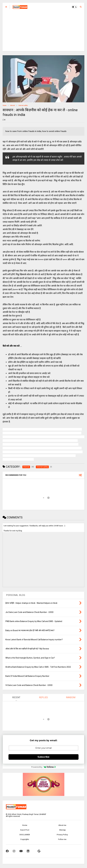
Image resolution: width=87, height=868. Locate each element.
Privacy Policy (62, 835)
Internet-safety (23, 105)
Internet (12, 105)
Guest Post (25, 830)
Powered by (44, 767)
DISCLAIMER (25, 835)
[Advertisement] (43, 32)
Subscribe (43, 757)
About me (62, 825)
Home (5, 105)
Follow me (62, 839)
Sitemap (62, 830)
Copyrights (25, 839)
